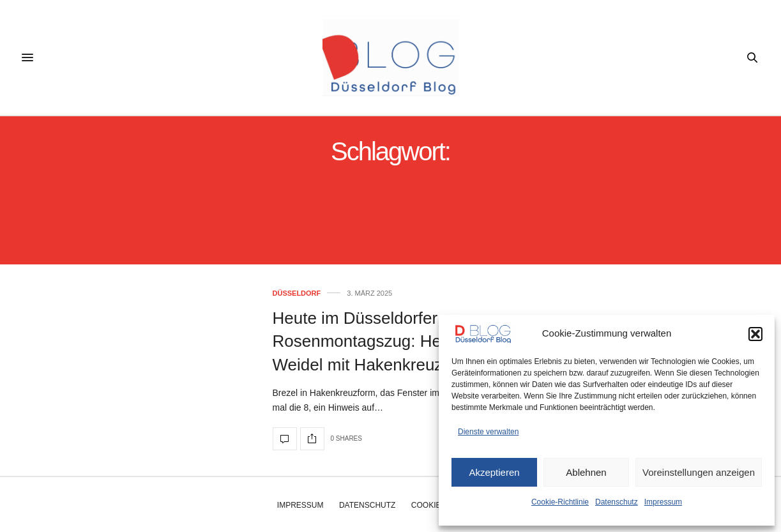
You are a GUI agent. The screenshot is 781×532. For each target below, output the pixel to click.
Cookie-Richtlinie (560, 502)
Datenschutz (617, 502)
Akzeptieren (494, 472)
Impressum (663, 502)
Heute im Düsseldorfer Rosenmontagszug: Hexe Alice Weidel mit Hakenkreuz (386, 341)
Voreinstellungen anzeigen (699, 472)
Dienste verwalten (488, 432)
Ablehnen (586, 472)
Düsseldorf (297, 293)
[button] (755, 334)
